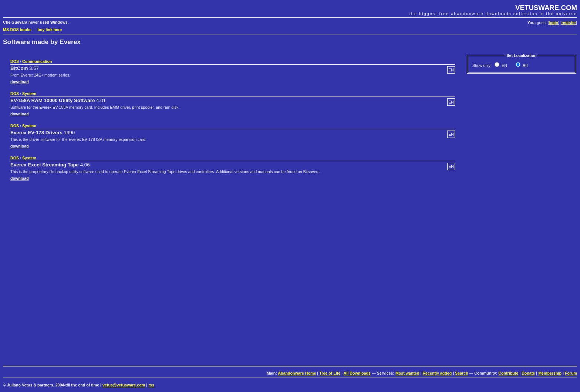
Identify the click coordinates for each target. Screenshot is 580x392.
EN (504, 65)
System (29, 94)
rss (151, 385)
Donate (528, 373)
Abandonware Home (297, 373)
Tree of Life (330, 373)
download (20, 82)
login (554, 23)
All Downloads (357, 373)
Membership (550, 373)
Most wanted (407, 373)
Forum (571, 373)
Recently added (437, 373)
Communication (37, 61)
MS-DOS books (17, 30)
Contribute (508, 373)
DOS (15, 61)
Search (462, 373)
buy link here (50, 30)
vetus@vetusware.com (124, 385)
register (569, 23)
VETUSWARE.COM (546, 8)
